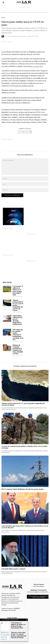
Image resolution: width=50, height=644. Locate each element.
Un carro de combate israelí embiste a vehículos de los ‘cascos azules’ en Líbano (24, 444)
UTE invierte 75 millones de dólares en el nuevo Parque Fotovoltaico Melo (16, 288)
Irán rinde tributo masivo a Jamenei (13, 566)
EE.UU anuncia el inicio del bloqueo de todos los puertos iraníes (23, 486)
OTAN (7, 73)
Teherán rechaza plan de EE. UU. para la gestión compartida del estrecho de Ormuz (23, 401)
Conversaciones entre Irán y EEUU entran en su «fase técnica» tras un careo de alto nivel (25, 524)
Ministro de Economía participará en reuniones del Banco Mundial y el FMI (16, 347)
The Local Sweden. (36, 66)
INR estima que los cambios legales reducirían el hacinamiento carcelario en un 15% (17, 332)
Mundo (3, 18)
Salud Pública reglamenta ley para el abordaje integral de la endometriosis (16, 317)
